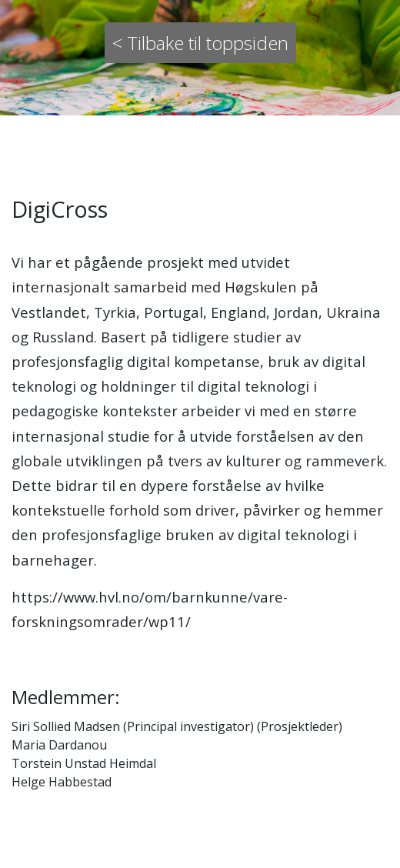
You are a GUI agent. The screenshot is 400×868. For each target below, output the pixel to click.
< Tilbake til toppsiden (200, 43)
